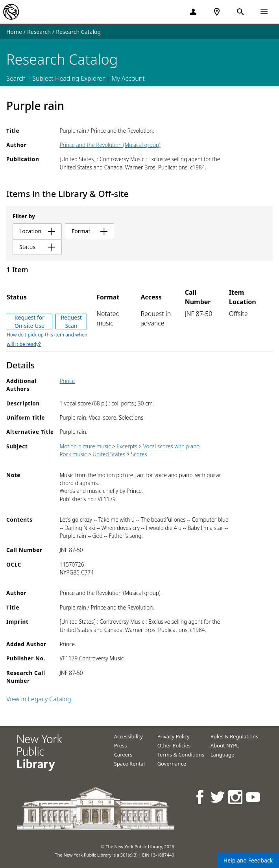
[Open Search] (240, 12)
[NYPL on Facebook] (200, 797)
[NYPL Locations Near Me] (217, 12)
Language (223, 755)
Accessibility (128, 736)
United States (109, 454)
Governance (172, 764)
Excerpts (127, 446)
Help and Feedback (248, 860)
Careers (123, 755)
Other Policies (174, 745)
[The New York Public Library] (11, 12)
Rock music (73, 454)
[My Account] (193, 12)
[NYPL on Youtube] (254, 797)
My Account (128, 78)
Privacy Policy (174, 736)
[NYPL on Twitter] (218, 797)
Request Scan (71, 322)
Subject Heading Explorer (68, 78)
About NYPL (225, 745)
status (37, 247)
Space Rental (129, 764)
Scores (139, 454)
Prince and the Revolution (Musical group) (110, 145)
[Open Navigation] (264, 12)
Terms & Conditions (181, 755)
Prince (67, 381)
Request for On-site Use (30, 322)
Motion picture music (85, 446)
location (37, 231)
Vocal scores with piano (172, 446)
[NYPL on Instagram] (236, 797)
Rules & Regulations (235, 736)
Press (121, 745)
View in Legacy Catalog (39, 699)
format (90, 231)
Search (16, 78)
